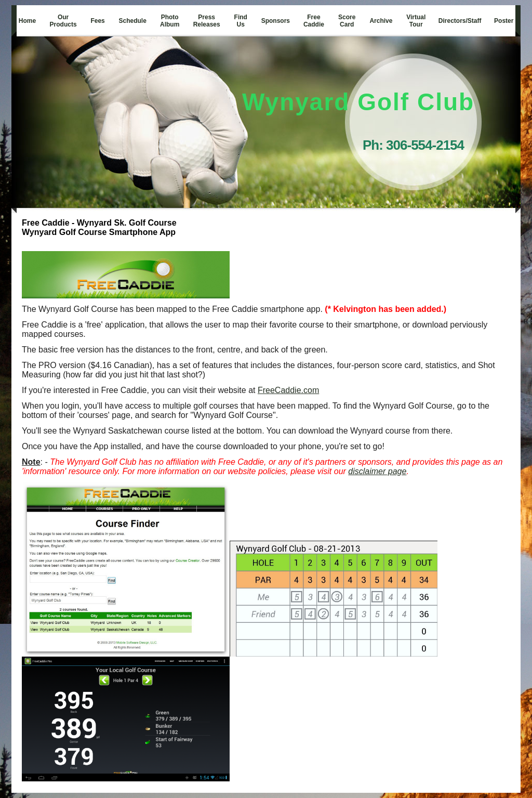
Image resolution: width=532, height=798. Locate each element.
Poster (504, 21)
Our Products (63, 21)
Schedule (133, 21)
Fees (97, 21)
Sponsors (276, 21)
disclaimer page (377, 471)
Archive (381, 21)
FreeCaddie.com (288, 390)
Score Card (347, 21)
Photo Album (170, 21)
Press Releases (207, 21)
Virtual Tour (416, 21)
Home (27, 21)
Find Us (241, 21)
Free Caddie (314, 21)
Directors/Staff (460, 21)
